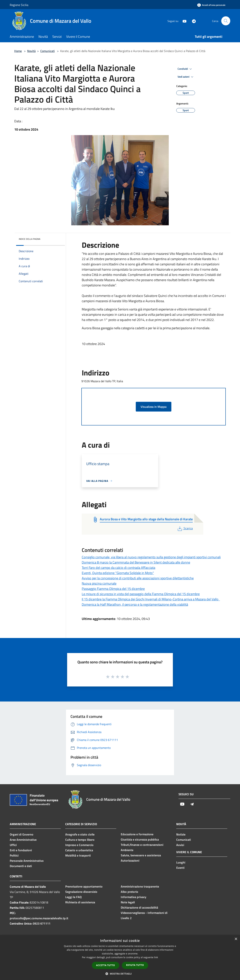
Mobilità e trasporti (78, 855)
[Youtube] (183, 21)
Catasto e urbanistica (79, 850)
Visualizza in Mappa (154, 407)
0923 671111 (42, 923)
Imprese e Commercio (79, 845)
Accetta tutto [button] (106, 965)
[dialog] (120, 958)
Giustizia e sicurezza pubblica (140, 839)
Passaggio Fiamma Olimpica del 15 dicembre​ (113, 589)
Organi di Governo (22, 834)
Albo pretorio (129, 892)
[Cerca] (226, 21)
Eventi (180, 868)
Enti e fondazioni (21, 850)
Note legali (128, 902)
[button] (120, 974)
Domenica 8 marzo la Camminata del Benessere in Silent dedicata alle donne (136, 562)
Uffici (13, 845)
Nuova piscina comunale (99, 583)
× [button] (236, 939)
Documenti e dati (21, 866)
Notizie (181, 834)
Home (18, 51)
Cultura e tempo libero (80, 840)
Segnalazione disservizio (81, 892)
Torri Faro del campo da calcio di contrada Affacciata (118, 568)
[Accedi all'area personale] (211, 5)
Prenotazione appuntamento (84, 886)
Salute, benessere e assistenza (141, 855)
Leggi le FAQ (73, 897)
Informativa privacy (133, 897)
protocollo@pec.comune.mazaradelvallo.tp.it (39, 918)
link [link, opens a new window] (156, 957)
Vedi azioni (186, 77)
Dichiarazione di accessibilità (139, 907)
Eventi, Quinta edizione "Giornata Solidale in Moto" (118, 573)
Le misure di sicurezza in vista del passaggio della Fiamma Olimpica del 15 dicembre (141, 594)
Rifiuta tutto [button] (135, 965)
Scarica (185, 528)
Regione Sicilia (19, 5)
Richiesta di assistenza (80, 902)
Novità (31, 51)
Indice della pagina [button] (30, 239)
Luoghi (181, 862)
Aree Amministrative (23, 840)
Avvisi (180, 845)
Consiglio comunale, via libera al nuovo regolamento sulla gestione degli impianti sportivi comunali (151, 557)
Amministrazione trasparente (140, 886)
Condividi (185, 69)
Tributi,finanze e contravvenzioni (142, 845)
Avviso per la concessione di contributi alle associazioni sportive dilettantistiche (138, 578)
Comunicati (48, 51)
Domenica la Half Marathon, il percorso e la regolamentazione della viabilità (135, 604)
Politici (14, 855)
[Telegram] (192, 21)
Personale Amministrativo (27, 861)
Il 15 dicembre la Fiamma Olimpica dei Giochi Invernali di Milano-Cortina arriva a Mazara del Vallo (151, 599)
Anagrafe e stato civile (80, 834)
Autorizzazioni (130, 860)
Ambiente (127, 850)
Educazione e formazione (137, 834)
